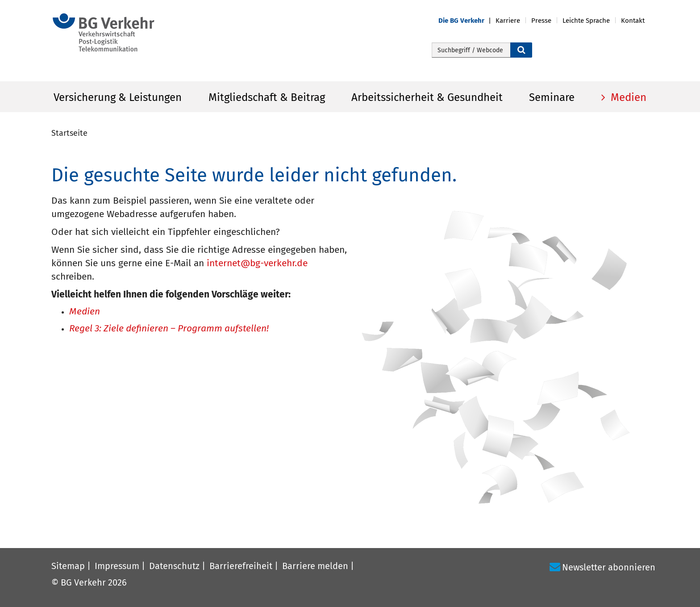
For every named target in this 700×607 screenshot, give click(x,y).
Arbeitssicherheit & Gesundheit (427, 97)
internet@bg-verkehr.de (257, 263)
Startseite (69, 133)
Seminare (552, 97)
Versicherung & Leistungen (118, 97)
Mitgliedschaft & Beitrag (267, 97)
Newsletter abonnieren (609, 567)
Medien (627, 97)
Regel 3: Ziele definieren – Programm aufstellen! (169, 329)
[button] (467, 21)
